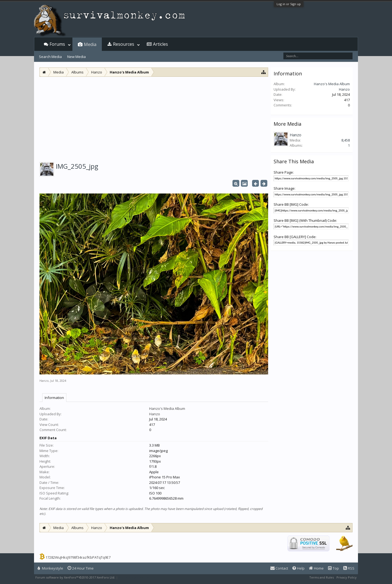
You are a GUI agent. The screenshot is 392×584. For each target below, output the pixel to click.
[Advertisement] (154, 118)
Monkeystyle (50, 568)
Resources (124, 44)
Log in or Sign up (289, 4)
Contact (279, 568)
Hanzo (44, 381)
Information (54, 398)
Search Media (50, 57)
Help (298, 568)
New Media (76, 57)
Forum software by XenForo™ (75, 577)
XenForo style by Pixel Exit (138, 577)
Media (90, 44)
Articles (160, 44)
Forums (57, 44)
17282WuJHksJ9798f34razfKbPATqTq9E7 (78, 557)
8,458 (346, 140)
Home (316, 568)
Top (333, 568)
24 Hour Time (81, 568)
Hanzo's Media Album (167, 408)
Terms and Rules (321, 577)
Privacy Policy (347, 577)
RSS (349, 568)
